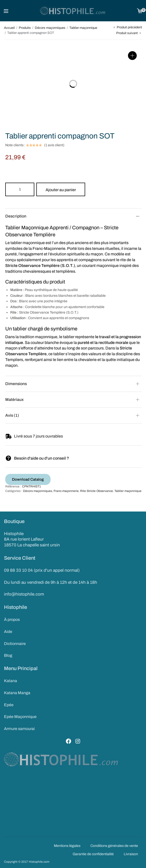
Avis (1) (12, 415)
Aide (8, 632)
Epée (9, 705)
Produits (25, 28)
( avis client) (54, 145)
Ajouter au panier (61, 190)
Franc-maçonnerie (66, 491)
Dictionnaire (15, 644)
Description (16, 216)
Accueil (9, 28)
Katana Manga (17, 693)
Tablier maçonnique (83, 28)
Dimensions (16, 384)
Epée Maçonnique (20, 717)
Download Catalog (28, 479)
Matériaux (14, 400)
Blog (8, 655)
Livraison (131, 854)
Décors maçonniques (50, 28)
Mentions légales (67, 846)
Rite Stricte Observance (97, 491)
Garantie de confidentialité (93, 854)
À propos (12, 620)
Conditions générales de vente (114, 846)
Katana (11, 681)
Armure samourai (19, 729)
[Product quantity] (20, 189)
